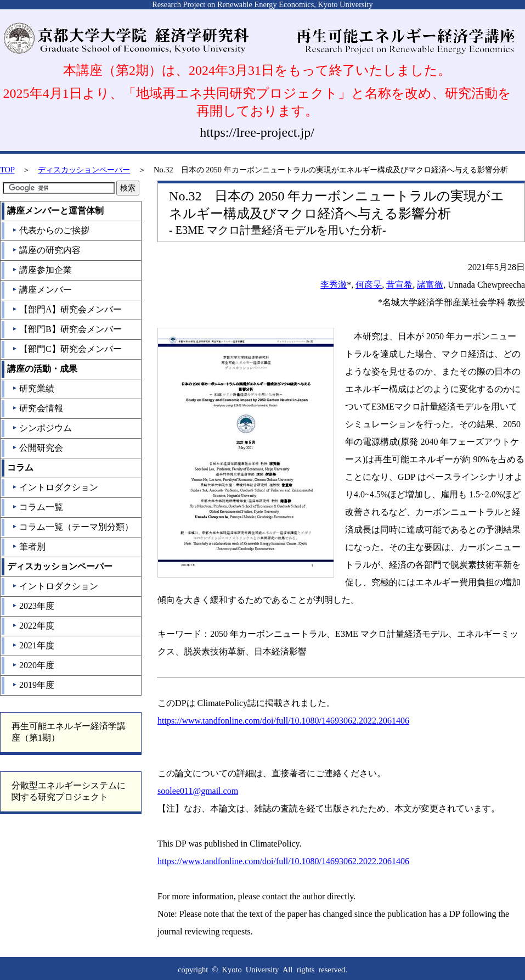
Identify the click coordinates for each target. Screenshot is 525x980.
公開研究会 (38, 448)
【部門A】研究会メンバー (67, 309)
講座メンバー (42, 290)
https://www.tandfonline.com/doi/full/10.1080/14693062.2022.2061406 (283, 721)
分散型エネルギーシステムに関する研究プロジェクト (69, 791)
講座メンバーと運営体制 (55, 211)
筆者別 (29, 547)
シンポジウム (42, 428)
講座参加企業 (42, 270)
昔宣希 (399, 285)
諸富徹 (430, 285)
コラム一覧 (38, 507)
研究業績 (33, 388)
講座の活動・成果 (42, 369)
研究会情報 (38, 408)
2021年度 (33, 645)
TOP (7, 170)
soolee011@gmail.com (198, 791)
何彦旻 (369, 285)
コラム (20, 467)
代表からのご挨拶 (51, 230)
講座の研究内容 (46, 250)
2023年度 (33, 606)
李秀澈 (334, 285)
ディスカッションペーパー (84, 170)
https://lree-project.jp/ (257, 132)
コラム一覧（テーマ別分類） (73, 527)
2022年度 (33, 626)
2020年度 (33, 665)
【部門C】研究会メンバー (67, 349)
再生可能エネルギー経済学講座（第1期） (69, 732)
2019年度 (33, 685)
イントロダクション (55, 487)
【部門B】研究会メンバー (67, 329)
